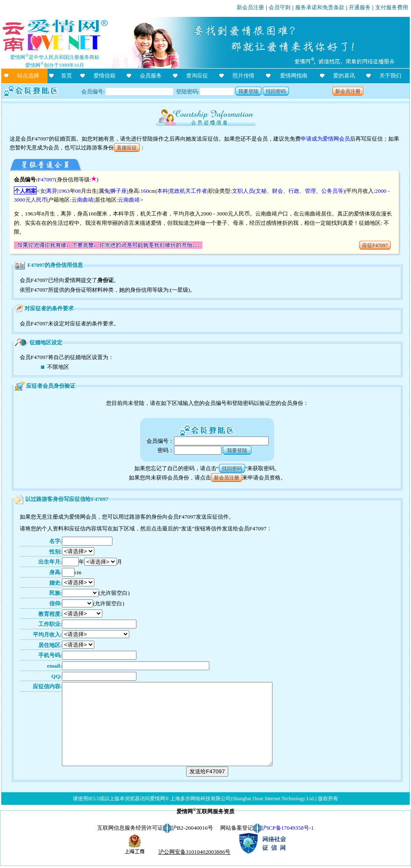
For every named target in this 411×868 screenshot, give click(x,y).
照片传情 (243, 76)
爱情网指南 (294, 76)
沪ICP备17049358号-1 (288, 828)
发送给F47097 (207, 771)
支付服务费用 (392, 7)
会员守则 (280, 7)
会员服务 (151, 76)
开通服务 (360, 7)
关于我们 (390, 76)
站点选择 (28, 76)
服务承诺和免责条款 (320, 7)
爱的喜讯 (344, 76)
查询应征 (197, 76)
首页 (67, 76)
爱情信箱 (104, 76)
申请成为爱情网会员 (325, 139)
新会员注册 (250, 7)
